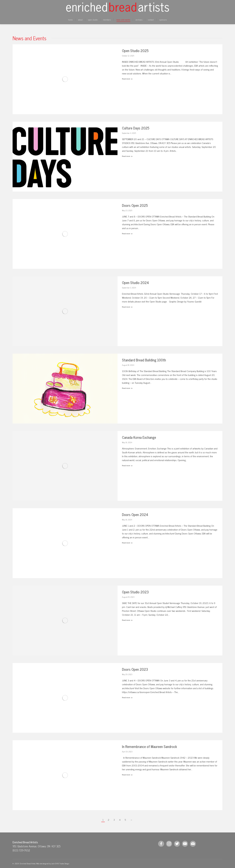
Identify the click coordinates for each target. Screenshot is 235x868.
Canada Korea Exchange (139, 437)
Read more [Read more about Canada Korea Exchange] (127, 466)
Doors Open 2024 (135, 514)
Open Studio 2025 (135, 51)
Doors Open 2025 (135, 205)
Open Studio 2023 (135, 592)
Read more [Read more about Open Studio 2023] (127, 620)
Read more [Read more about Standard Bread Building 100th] (127, 388)
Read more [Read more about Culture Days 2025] (127, 156)
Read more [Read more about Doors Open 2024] (127, 543)
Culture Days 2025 (136, 128)
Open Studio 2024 (135, 282)
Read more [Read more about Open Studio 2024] (127, 307)
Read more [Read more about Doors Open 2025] (127, 234)
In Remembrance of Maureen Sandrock (149, 746)
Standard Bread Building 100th (144, 360)
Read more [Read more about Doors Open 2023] (127, 698)
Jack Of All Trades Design (60, 864)
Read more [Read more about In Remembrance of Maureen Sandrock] (127, 775)
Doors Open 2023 (135, 669)
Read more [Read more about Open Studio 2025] (127, 79)
